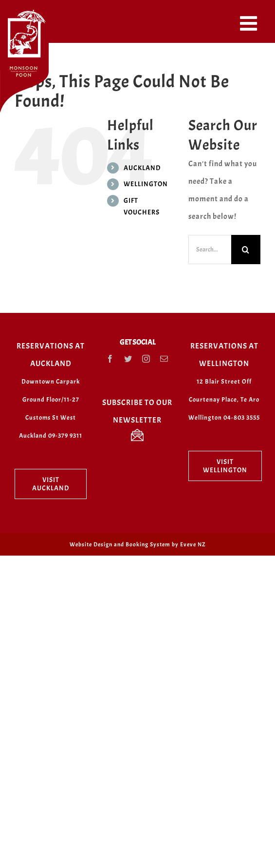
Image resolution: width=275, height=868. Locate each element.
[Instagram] (146, 359)
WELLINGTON (146, 184)
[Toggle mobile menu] (250, 23)
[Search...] (210, 250)
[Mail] (164, 359)
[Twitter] (128, 359)
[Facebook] (110, 359)
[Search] (246, 250)
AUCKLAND (142, 168)
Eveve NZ (193, 544)
